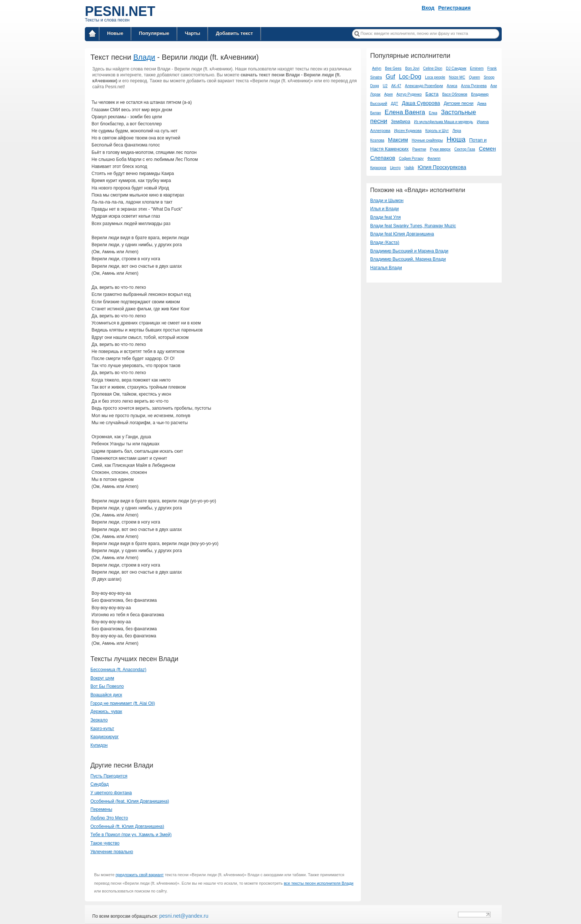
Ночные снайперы (427, 140)
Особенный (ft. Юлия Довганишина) (127, 826)
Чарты (193, 33)
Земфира (401, 122)
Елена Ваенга (405, 112)
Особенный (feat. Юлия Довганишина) (130, 801)
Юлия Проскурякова (442, 167)
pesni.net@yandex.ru (183, 916)
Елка (433, 113)
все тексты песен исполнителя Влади (319, 883)
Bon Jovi (412, 68)
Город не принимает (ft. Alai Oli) (123, 703)
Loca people (435, 77)
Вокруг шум (102, 678)
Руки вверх (440, 149)
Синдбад (99, 784)
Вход (428, 8)
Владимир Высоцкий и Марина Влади (409, 251)
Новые (115, 33)
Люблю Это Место (109, 818)
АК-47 (396, 86)
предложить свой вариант (140, 875)
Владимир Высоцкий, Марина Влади (408, 259)
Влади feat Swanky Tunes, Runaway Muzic (413, 226)
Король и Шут (437, 131)
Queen (474, 77)
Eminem (477, 68)
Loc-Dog (410, 77)
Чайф (409, 168)
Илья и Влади (384, 209)
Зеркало (99, 720)
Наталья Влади (386, 268)
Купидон (99, 745)
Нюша (456, 139)
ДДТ (395, 104)
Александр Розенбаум (424, 86)
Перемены (101, 809)
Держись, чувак (106, 712)
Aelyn (377, 68)
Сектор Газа (465, 149)
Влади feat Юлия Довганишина (402, 234)
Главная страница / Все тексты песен (92, 35)
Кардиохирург (104, 737)
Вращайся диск (106, 695)
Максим (398, 140)
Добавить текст (234, 33)
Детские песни (458, 103)
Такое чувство (105, 843)
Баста (432, 94)
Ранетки (419, 149)
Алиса (452, 86)
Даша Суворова (421, 103)
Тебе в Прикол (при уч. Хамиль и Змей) (131, 835)
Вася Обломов (455, 94)
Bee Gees (393, 68)
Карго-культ (102, 729)
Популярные (154, 33)
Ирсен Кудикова (408, 131)
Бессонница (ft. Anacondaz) (118, 670)
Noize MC (457, 77)
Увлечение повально (112, 852)
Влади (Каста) (385, 242)
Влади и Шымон (387, 201)
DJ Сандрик (456, 68)
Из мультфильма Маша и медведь (444, 122)
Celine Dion (433, 68)
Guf (391, 77)
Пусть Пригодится (109, 776)
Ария (389, 94)
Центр (395, 168)
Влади (144, 57)
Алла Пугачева (474, 86)
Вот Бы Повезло (107, 686)
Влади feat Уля (385, 217)
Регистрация (455, 8)
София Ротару (411, 159)
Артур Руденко (409, 94)
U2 (385, 86)
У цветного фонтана (111, 793)
